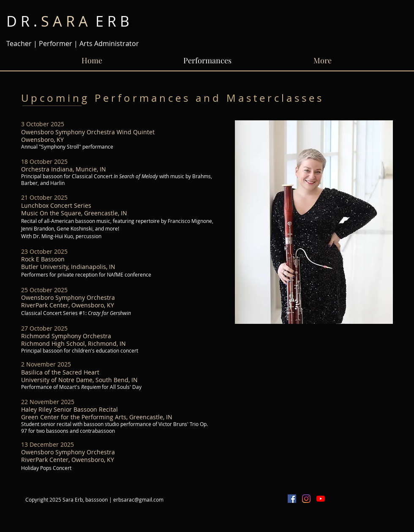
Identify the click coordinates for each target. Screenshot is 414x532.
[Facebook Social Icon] (292, 499)
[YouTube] (321, 499)
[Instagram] (306, 499)
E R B (68, 21)
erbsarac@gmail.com (138, 499)
